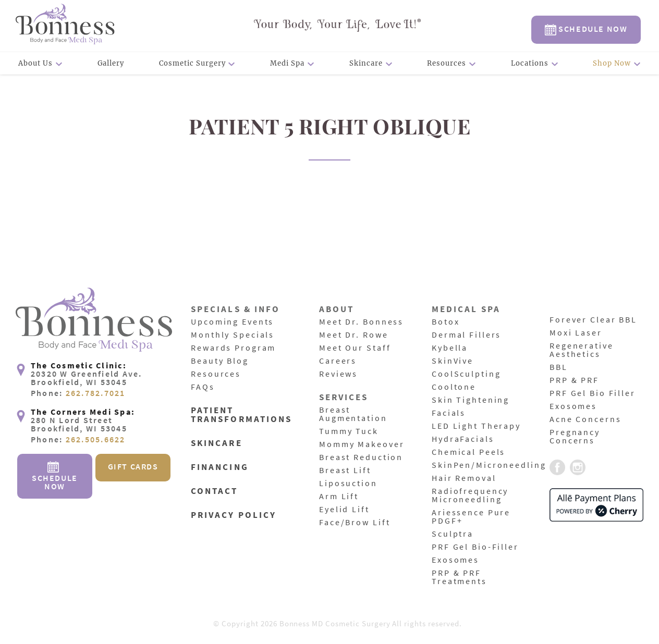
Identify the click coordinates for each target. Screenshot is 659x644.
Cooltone (454, 387)
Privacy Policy (234, 516)
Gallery (111, 63)
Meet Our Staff (355, 348)
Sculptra (453, 534)
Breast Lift (345, 470)
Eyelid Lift (344, 510)
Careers (338, 361)
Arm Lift (339, 497)
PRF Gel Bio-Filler (475, 547)
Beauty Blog (220, 361)
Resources (447, 63)
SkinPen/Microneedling (489, 465)
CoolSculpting (466, 374)
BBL (559, 367)
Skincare (366, 63)
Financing (220, 468)
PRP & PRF (574, 380)
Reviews (338, 374)
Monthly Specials (233, 335)
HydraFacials (463, 439)
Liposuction (348, 484)
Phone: (78, 393)
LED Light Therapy (476, 426)
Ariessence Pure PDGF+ (471, 517)
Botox (446, 322)
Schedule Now (586, 29)
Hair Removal (464, 478)
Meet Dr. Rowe (353, 335)
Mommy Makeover (362, 444)
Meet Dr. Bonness (361, 322)
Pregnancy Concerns (575, 437)
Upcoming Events (232, 322)
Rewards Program (233, 348)
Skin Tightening (471, 400)
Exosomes (455, 560)
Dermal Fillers (466, 335)
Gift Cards (133, 466)
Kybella (450, 348)
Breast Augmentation (353, 414)
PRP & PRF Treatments (459, 577)
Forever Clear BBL (593, 320)
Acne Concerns (585, 419)
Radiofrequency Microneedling (470, 496)
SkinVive (453, 361)
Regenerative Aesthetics (582, 350)
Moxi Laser (576, 333)
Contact (214, 492)
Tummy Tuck (349, 431)
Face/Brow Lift (355, 523)
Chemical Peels (468, 452)
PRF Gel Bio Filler (593, 393)
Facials (449, 413)
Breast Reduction (361, 457)
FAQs (203, 387)
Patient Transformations (241, 415)
